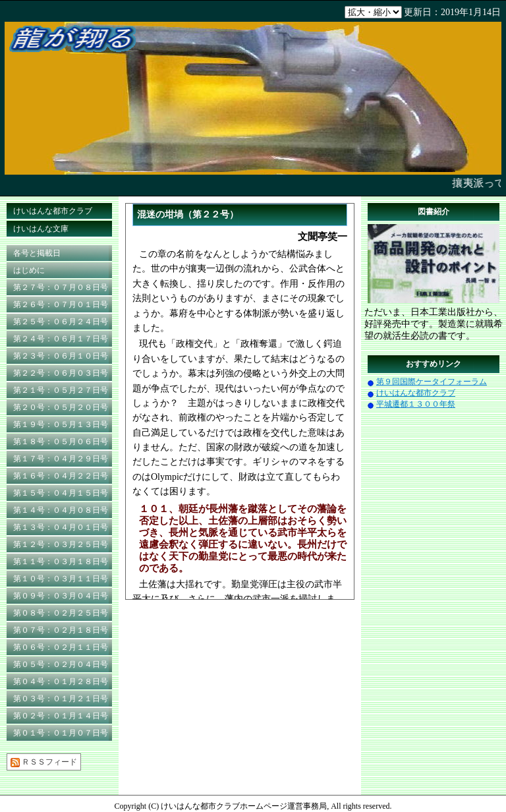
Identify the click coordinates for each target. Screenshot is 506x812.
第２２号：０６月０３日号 (61, 373)
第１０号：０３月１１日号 (61, 579)
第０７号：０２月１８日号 (61, 630)
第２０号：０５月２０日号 (61, 407)
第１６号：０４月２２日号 (61, 476)
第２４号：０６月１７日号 (61, 339)
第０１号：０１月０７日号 (61, 733)
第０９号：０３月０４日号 (61, 596)
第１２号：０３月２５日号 (61, 544)
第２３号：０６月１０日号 (61, 356)
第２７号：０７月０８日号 (61, 287)
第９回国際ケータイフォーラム (432, 382)
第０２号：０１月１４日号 (61, 716)
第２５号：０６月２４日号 (61, 322)
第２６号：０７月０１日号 (61, 304)
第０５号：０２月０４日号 (61, 664)
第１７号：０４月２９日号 (61, 459)
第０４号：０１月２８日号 (61, 681)
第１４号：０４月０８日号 (61, 510)
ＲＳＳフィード (44, 762)
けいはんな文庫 (41, 229)
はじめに (29, 270)
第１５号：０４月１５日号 (61, 493)
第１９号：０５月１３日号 (61, 424)
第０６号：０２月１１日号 (61, 647)
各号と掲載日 (37, 253)
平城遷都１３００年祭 (416, 404)
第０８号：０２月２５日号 (61, 613)
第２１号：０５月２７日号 (61, 390)
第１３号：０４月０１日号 (61, 527)
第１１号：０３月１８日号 (61, 562)
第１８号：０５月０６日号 (61, 442)
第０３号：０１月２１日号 (61, 699)
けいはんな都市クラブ (53, 211)
